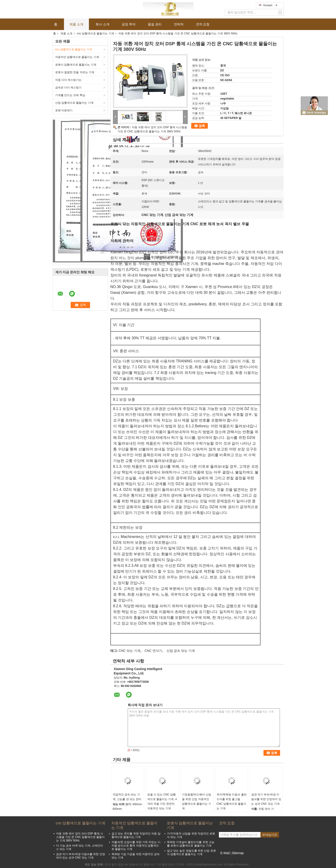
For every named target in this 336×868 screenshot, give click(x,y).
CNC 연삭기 (153, 651)
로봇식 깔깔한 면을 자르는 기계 (75, 72)
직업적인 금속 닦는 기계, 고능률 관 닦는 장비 (127, 797)
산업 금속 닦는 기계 (181, 651)
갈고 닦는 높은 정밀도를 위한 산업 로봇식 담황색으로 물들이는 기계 (191, 852)
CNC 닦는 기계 (130, 651)
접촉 (202, 126)
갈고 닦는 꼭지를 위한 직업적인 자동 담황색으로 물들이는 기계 (136, 835)
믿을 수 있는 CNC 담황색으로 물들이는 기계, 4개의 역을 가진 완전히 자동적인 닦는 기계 (162, 801)
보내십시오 (270, 835)
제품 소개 (76, 24)
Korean (270, 5)
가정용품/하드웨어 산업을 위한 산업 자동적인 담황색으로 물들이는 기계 (197, 801)
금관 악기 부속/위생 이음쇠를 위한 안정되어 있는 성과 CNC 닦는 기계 (266, 799)
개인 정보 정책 (94, 865)
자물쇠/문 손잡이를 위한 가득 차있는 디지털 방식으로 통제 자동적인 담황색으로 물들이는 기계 (136, 846)
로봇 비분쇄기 (64, 110)
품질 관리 (155, 24)
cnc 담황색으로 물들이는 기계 (95, 33)
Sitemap (238, 853)
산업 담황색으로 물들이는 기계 (74, 103)
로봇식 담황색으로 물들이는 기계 (76, 65)
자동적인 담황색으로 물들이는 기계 (77, 57)
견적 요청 (203, 24)
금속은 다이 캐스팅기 (68, 88)
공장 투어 (129, 24)
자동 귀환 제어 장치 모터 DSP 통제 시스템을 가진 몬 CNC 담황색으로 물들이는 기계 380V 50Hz (80, 837)
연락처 (179, 24)
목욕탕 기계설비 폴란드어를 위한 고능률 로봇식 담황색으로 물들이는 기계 (191, 844)
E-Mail (225, 853)
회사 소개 (103, 24)
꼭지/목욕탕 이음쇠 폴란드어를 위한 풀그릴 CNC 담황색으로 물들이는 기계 (232, 801)
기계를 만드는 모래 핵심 (70, 95)
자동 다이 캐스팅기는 (68, 80)
